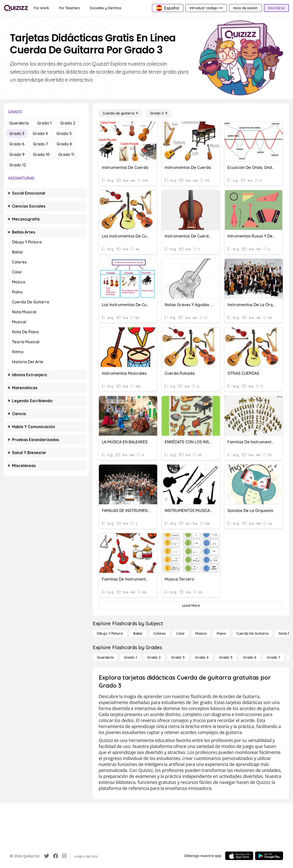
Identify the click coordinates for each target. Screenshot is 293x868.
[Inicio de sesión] (245, 8)
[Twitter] (47, 856)
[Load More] (191, 606)
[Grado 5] (226, 657)
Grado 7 (40, 144)
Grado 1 (44, 123)
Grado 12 (18, 165)
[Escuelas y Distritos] (106, 8)
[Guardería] (105, 657)
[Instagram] (64, 856)
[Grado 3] (159, 113)
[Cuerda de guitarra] (120, 113)
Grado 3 (17, 133)
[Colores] (159, 633)
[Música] (201, 633)
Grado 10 (41, 154)
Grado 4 (40, 133)
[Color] (181, 633)
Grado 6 (17, 144)
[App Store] (239, 856)
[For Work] (41, 8)
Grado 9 (17, 154)
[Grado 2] (154, 657)
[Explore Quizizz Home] (16, 8)
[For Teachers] (70, 8)
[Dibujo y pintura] (110, 633)
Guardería (19, 123)
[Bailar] (138, 633)
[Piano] (221, 633)
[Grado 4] (202, 657)
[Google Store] (269, 856)
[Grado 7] (274, 657)
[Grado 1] (130, 657)
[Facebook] (56, 856)
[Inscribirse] (276, 8)
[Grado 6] (250, 657)
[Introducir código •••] (206, 8)
